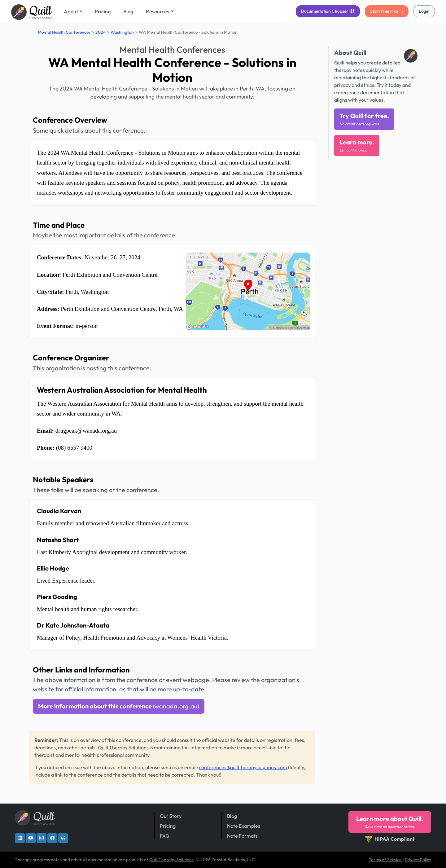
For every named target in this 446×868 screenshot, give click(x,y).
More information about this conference (119, 706)
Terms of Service (385, 860)
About (71, 11)
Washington (122, 32)
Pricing (103, 11)
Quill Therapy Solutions (123, 747)
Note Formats (242, 836)
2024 (101, 32)
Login (424, 11)
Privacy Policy (418, 860)
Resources (157, 11)
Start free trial (387, 11)
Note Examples (244, 826)
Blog (128, 11)
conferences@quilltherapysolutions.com (243, 767)
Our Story (171, 816)
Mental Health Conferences (64, 32)
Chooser (328, 11)
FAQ (165, 836)
